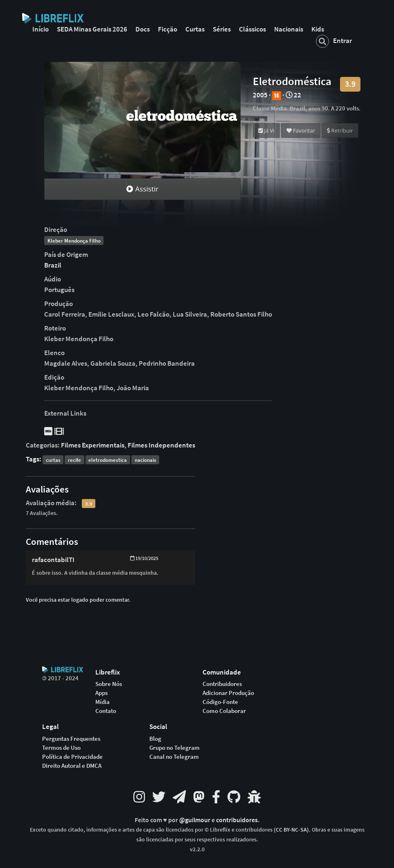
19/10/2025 (144, 558)
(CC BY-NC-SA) (291, 830)
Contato (106, 711)
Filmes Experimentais (93, 445)
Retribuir (340, 130)
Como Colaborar (224, 711)
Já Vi (266, 130)
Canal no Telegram (174, 757)
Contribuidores (222, 684)
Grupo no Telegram (174, 748)
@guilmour (195, 820)
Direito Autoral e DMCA (72, 766)
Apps (101, 693)
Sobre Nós (109, 684)
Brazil (53, 265)
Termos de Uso (61, 748)
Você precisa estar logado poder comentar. (78, 600)
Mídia (102, 702)
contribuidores (237, 820)
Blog (155, 739)
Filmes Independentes (161, 445)
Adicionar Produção (228, 693)
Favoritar (301, 130)
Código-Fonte (220, 702)
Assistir (142, 189)
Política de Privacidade (72, 757)
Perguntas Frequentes (71, 739)
